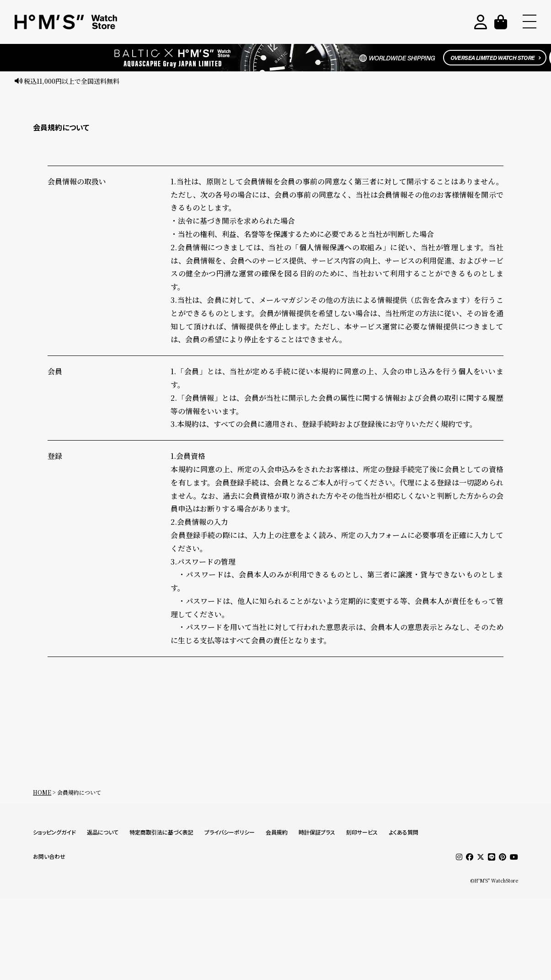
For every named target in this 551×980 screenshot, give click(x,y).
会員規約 (277, 832)
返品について (103, 832)
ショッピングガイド (54, 832)
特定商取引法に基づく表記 (161, 832)
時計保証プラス (317, 832)
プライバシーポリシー (230, 832)
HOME (42, 792)
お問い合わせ (49, 857)
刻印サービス (362, 832)
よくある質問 (404, 832)
